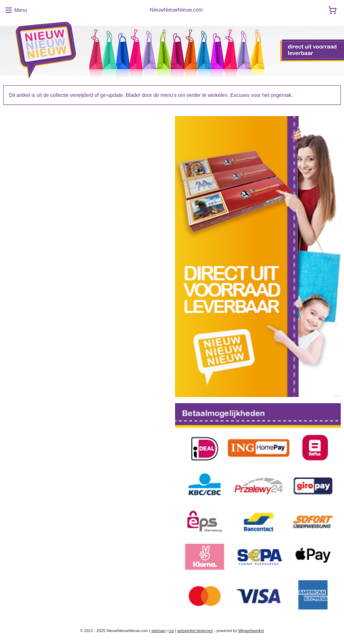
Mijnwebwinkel (251, 631)
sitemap (158, 631)
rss (171, 631)
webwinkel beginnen (195, 631)
